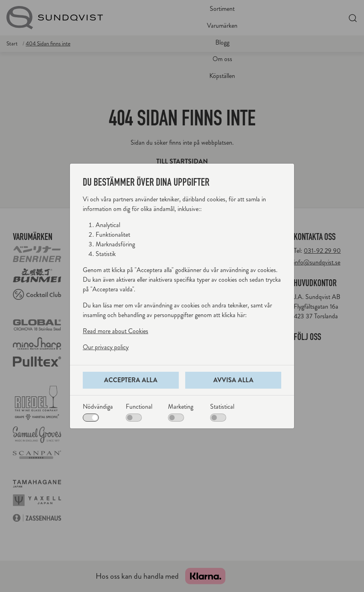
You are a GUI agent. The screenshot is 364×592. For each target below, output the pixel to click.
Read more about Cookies (116, 331)
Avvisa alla (233, 380)
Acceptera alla (131, 380)
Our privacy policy (106, 347)
